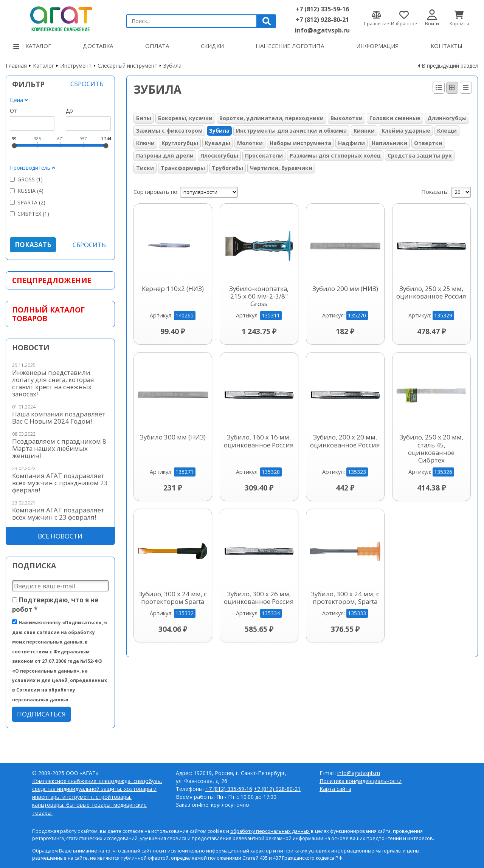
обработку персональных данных (270, 831)
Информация (378, 46)
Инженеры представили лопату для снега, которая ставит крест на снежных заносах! (53, 383)
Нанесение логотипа (290, 46)
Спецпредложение (52, 280)
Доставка (98, 46)
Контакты (447, 46)
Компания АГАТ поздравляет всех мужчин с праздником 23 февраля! (60, 483)
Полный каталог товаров (48, 314)
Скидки (212, 46)
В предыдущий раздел (450, 66)
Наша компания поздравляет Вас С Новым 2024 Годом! (59, 418)
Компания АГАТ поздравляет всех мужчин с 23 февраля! (58, 514)
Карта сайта (335, 789)
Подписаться (41, 714)
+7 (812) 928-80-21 (322, 20)
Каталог (32, 46)
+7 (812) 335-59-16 (322, 9)
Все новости (60, 536)
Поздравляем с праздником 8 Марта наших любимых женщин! (59, 448)
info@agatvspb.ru (322, 30)
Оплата (157, 46)
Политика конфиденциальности (361, 781)
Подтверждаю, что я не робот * (55, 605)
